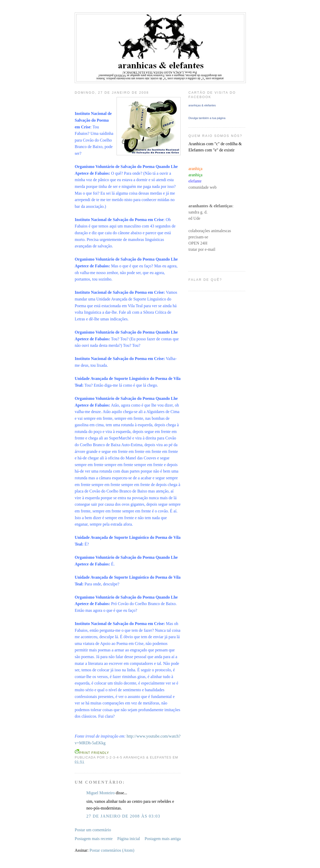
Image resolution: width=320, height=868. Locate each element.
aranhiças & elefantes (202, 105)
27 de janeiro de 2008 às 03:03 (123, 816)
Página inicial (129, 839)
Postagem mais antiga (163, 839)
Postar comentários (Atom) (112, 850)
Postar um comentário (93, 830)
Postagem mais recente (94, 839)
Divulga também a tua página (207, 118)
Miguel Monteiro (101, 793)
